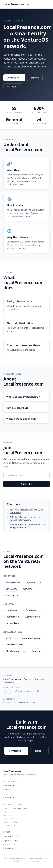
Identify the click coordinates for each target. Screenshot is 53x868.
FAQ (5, 794)
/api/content (9, 812)
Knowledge (9, 786)
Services (7, 790)
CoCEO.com (9, 848)
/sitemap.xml (9, 826)
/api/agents (9, 815)
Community (9, 798)
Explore (35, 78)
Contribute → (14, 78)
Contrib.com (15, 513)
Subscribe (27, 484)
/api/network (9, 819)
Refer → (40, 751)
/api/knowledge (11, 822)
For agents (13, 87)
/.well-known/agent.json (15, 809)
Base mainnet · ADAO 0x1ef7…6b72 (19, 703)
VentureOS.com (11, 836)
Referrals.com (24, 520)
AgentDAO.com (20, 527)
